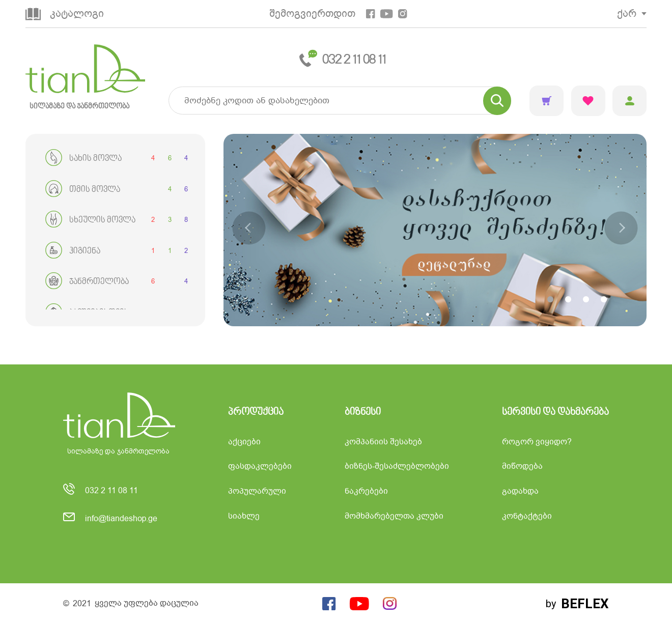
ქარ (627, 13)
